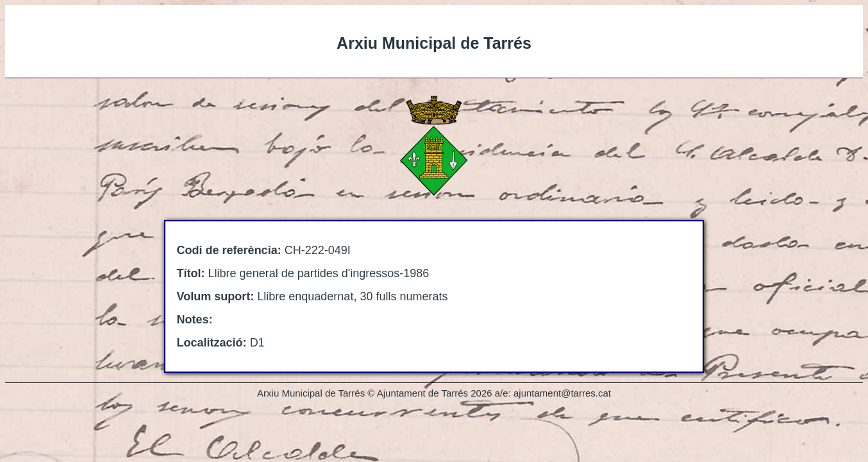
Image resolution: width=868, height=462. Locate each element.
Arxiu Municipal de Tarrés (434, 43)
